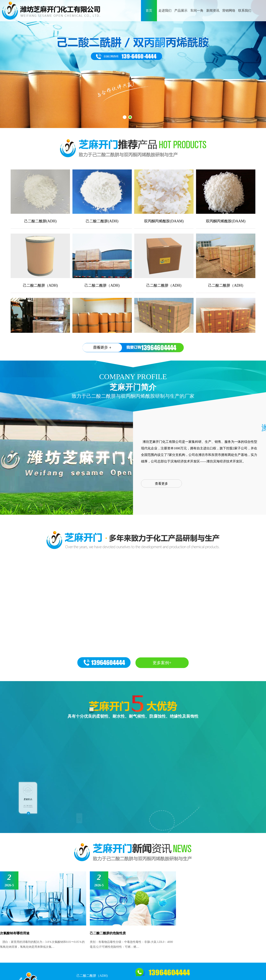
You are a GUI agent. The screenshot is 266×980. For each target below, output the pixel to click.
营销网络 (229, 11)
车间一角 (197, 11)
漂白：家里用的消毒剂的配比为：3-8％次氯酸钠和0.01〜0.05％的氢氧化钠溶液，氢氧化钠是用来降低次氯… (42, 944)
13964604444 (159, 348)
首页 (149, 11)
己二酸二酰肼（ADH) (92, 976)
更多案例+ (162, 663)
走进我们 (165, 11)
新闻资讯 (213, 11)
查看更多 (161, 484)
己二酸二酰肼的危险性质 (108, 933)
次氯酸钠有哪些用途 (15, 933)
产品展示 (181, 11)
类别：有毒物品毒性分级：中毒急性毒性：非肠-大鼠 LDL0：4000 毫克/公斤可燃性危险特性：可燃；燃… (131, 944)
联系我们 (245, 11)
